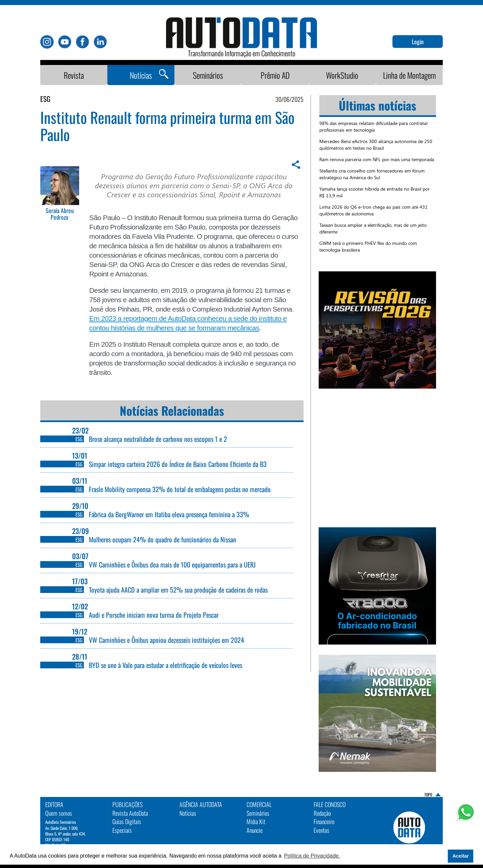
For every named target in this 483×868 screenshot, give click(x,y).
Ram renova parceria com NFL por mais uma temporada (377, 159)
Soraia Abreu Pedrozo (60, 214)
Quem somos (59, 813)
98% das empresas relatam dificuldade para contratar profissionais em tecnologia (374, 126)
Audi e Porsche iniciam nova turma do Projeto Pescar (154, 615)
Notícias (141, 75)
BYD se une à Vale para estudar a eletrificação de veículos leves (166, 665)
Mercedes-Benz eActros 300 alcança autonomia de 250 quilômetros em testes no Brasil (376, 145)
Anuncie (255, 830)
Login (418, 42)
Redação (322, 813)
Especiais (122, 830)
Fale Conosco (330, 804)
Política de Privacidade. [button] (312, 856)
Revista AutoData (130, 813)
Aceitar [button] (461, 856)
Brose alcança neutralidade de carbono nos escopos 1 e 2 (158, 439)
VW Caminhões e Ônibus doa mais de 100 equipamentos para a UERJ (172, 564)
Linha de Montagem (409, 75)
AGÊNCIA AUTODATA (201, 804)
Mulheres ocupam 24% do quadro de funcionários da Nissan (163, 539)
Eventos (321, 830)
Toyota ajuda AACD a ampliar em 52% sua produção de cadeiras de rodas (178, 590)
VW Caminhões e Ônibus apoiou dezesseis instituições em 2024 (167, 640)
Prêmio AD (275, 75)
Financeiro (324, 821)
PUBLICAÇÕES (127, 804)
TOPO (428, 794)
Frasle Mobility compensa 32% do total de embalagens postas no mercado (180, 489)
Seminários (208, 75)
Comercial (259, 804)
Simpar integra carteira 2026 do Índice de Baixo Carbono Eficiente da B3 (178, 464)
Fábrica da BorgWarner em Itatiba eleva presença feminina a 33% (170, 514)
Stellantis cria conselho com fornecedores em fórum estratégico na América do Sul (372, 174)
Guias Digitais (127, 821)
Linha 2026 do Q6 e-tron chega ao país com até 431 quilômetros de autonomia (373, 210)
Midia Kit (256, 821)
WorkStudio (342, 75)
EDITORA (54, 804)
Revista (74, 75)
